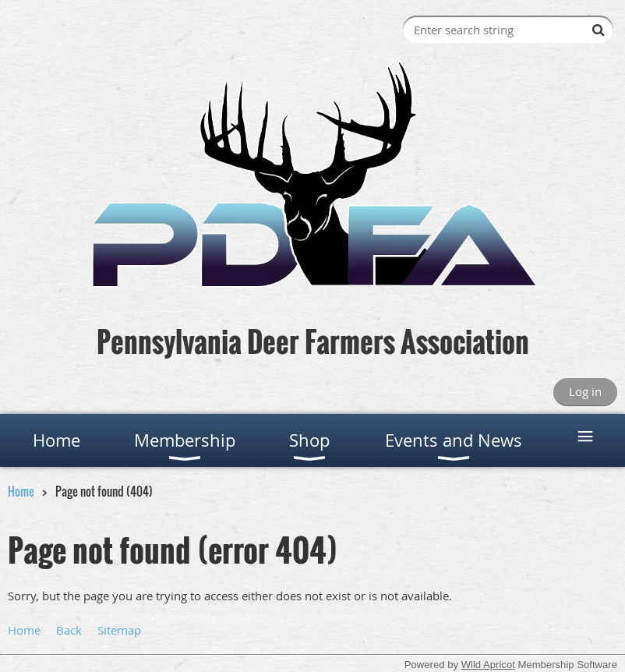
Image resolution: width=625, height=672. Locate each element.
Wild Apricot (488, 665)
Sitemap (119, 630)
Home (21, 491)
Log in (585, 391)
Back (69, 630)
